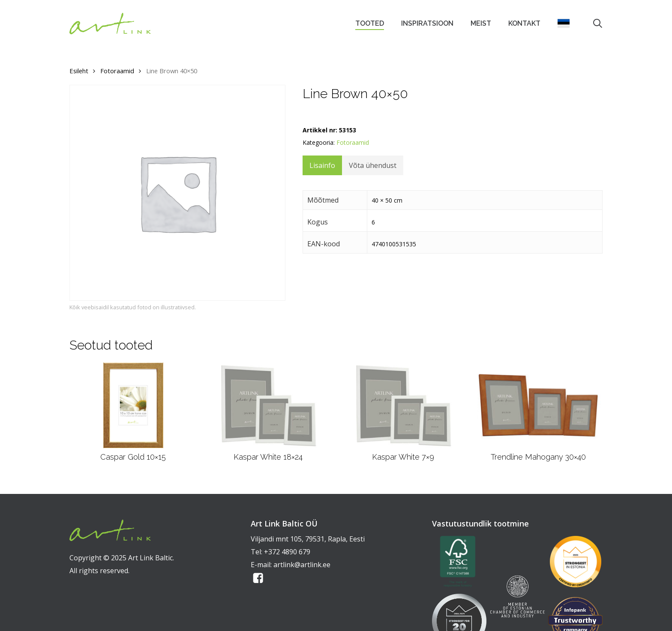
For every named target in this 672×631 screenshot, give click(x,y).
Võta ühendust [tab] (373, 165)
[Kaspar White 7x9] (403, 405)
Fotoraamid (117, 71)
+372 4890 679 (287, 552)
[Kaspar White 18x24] (268, 405)
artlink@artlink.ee (302, 565)
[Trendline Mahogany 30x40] (538, 405)
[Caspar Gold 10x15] (133, 405)
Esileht (79, 71)
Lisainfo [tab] (322, 165)
